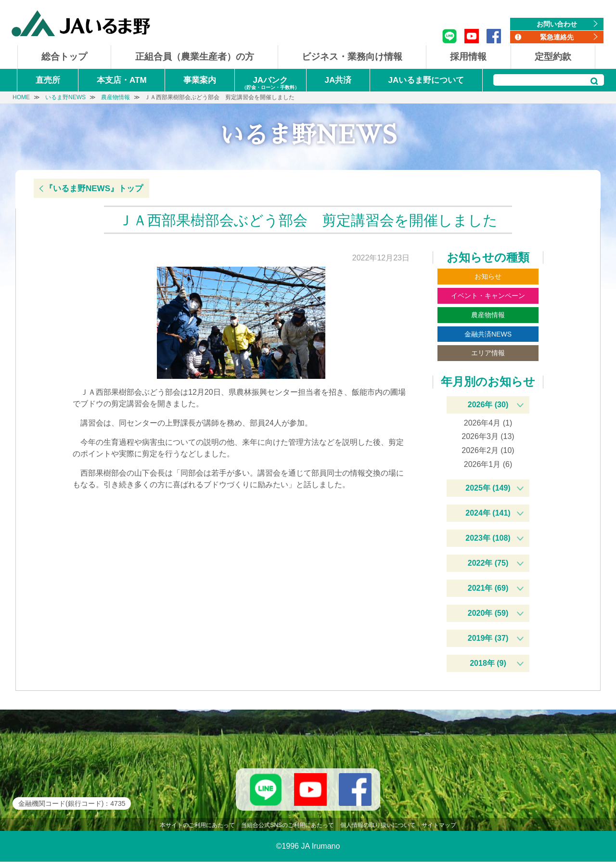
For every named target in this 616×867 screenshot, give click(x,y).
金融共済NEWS (488, 334)
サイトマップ (439, 830)
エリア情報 (488, 353)
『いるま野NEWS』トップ (94, 188)
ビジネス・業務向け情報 (352, 57)
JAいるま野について (426, 80)
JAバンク (270, 84)
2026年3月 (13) (488, 436)
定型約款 (553, 57)
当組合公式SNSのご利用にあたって (288, 830)
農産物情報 (488, 315)
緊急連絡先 (557, 37)
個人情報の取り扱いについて (378, 830)
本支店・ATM (122, 80)
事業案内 (200, 80)
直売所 (48, 80)
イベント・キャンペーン (488, 296)
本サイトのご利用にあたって (197, 830)
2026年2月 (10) (488, 450)
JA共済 (338, 80)
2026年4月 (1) (488, 423)
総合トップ (64, 57)
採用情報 (468, 57)
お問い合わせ (557, 24)
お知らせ (488, 276)
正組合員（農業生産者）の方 (195, 57)
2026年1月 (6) (488, 464)
